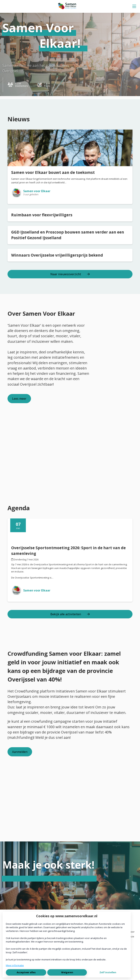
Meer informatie (15, 965)
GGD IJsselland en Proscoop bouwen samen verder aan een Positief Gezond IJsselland (68, 235)
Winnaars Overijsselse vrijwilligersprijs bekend (57, 255)
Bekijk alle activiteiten (70, 614)
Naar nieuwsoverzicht (70, 274)
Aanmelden (20, 752)
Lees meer (19, 399)
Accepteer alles (26, 972)
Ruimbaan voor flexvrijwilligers (42, 215)
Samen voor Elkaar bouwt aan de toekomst (53, 172)
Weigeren (67, 972)
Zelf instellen (108, 972)
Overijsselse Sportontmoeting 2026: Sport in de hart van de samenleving (68, 551)
